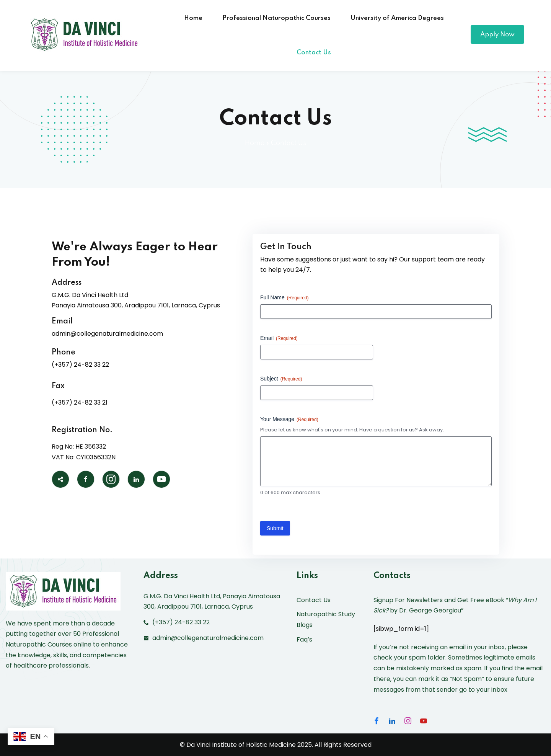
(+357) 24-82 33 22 (80, 365)
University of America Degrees (397, 18)
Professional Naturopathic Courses (276, 18)
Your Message (289, 420)
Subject (281, 379)
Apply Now (497, 35)
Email (279, 338)
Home (193, 18)
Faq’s (304, 639)
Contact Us (314, 53)
